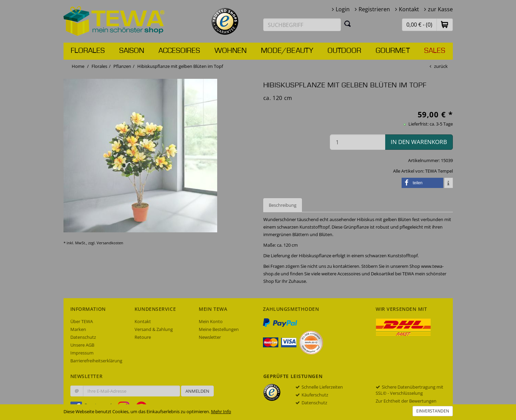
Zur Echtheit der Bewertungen (406, 401)
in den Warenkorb (419, 142)
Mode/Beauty (287, 51)
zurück (441, 66)
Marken (78, 329)
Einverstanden (433, 411)
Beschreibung (283, 205)
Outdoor (344, 51)
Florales (88, 51)
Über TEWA (82, 321)
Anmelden (197, 391)
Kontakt (409, 9)
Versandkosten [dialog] (110, 243)
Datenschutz (83, 337)
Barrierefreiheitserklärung (96, 361)
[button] (445, 24)
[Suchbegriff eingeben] (302, 25)
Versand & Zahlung (154, 329)
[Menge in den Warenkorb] (358, 142)
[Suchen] (348, 24)
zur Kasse (440, 9)
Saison (132, 51)
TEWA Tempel (439, 171)
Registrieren (374, 9)
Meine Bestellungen (219, 329)
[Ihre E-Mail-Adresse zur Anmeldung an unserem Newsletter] (131, 391)
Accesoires (179, 51)
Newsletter (210, 337)
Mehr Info (221, 411)
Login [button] (343, 9)
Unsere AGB (82, 345)
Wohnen (231, 51)
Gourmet (393, 51)
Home (78, 66)
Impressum (82, 353)
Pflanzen (122, 66)
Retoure (143, 337)
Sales (435, 51)
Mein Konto (211, 321)
